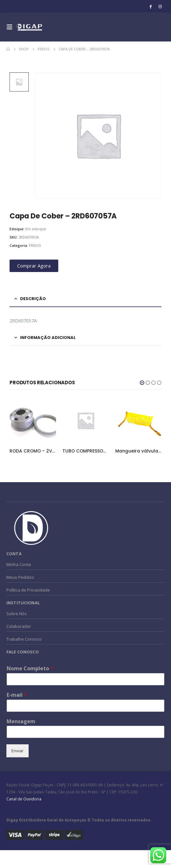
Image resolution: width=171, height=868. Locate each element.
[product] (33, 421)
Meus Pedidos (20, 577)
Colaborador (19, 626)
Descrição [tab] (33, 299)
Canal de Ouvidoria (24, 799)
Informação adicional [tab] (48, 338)
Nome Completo (30, 669)
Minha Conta (19, 564)
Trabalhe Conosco (24, 639)
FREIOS (35, 245)
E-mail (17, 695)
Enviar (18, 751)
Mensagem (21, 721)
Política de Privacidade (28, 590)
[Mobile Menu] (11, 27)
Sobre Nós (17, 614)
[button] (142, 383)
